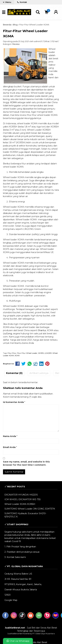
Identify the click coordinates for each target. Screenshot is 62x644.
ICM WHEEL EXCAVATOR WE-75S (23, 499)
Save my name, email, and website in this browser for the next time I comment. (26, 463)
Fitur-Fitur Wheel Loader (27, 353)
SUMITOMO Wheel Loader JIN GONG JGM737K (30, 509)
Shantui (42, 330)
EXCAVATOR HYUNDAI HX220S (21, 495)
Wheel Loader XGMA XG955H (20, 504)
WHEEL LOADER (45, 353)
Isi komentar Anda (13, 402)
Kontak (22, 2)
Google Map (11, 600)
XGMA (13, 102)
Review (16, 44)
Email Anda (9, 447)
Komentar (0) (14, 373)
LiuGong (7, 334)
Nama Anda (9, 436)
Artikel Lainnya (39, 373)
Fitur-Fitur (12, 353)
